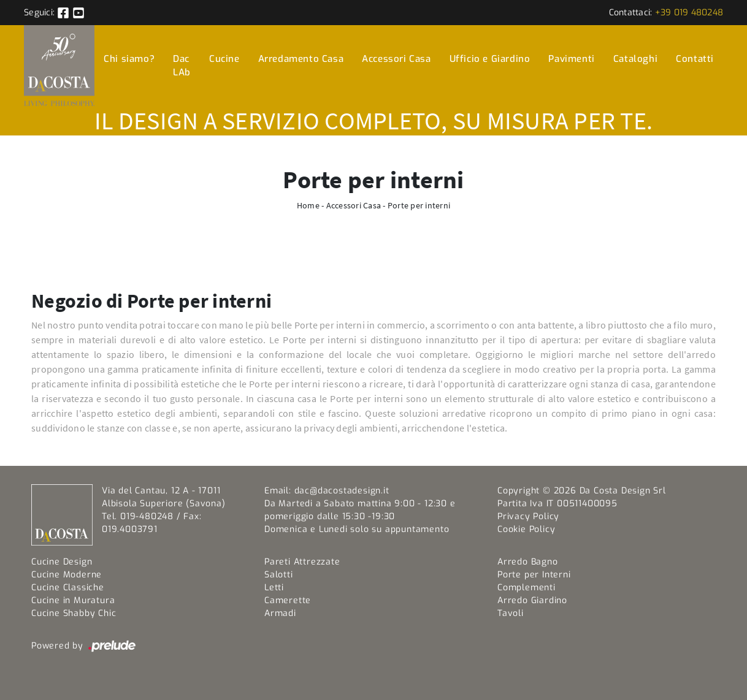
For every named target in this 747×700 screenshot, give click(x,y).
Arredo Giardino (532, 600)
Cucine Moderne (67, 575)
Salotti (279, 575)
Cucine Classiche (68, 588)
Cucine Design (62, 562)
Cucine (224, 59)
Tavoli (511, 613)
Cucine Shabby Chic (74, 613)
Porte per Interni (534, 575)
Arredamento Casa (301, 59)
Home (308, 205)
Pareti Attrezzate (302, 562)
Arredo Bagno (528, 562)
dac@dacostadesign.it (342, 491)
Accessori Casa (396, 59)
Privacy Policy (528, 516)
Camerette (288, 600)
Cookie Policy (526, 529)
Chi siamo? (129, 59)
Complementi (527, 588)
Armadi (280, 613)
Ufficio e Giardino (490, 59)
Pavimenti (571, 59)
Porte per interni (419, 205)
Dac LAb (182, 66)
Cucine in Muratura (73, 600)
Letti (274, 588)
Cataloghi (635, 59)
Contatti (695, 59)
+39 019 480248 (689, 13)
